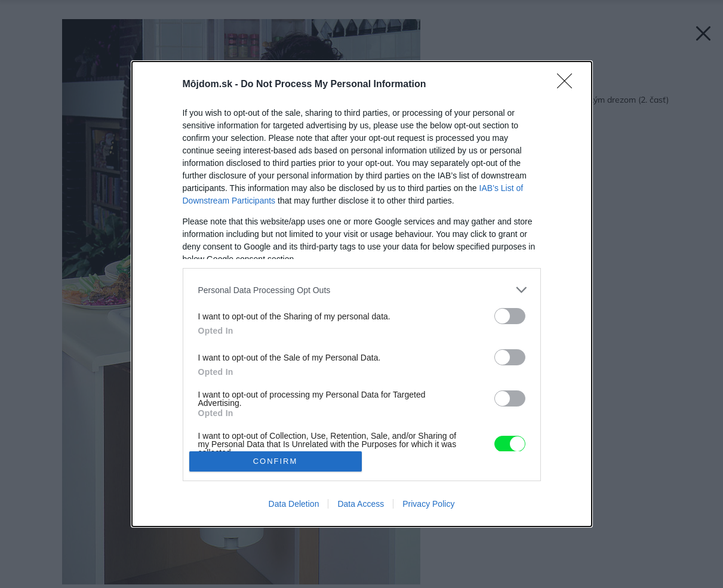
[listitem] (362, 290)
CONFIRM (276, 461)
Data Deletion (294, 504)
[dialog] (362, 294)
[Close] (568, 85)
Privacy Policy (428, 504)
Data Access (361, 504)
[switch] (510, 316)
